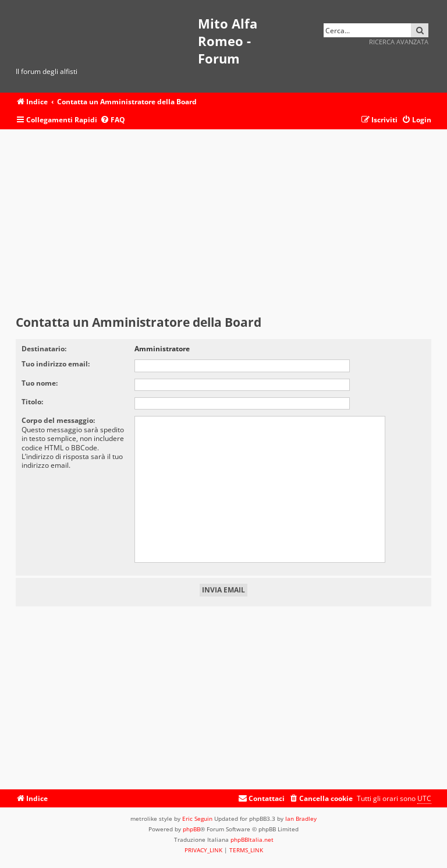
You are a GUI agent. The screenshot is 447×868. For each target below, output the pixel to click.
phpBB (191, 829)
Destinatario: (44, 349)
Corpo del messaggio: (58, 420)
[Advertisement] (223, 223)
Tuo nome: (40, 383)
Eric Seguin (197, 818)
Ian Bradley (301, 818)
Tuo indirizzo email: (56, 364)
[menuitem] (113, 120)
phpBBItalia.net (252, 839)
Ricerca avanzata (399, 42)
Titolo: (32, 402)
